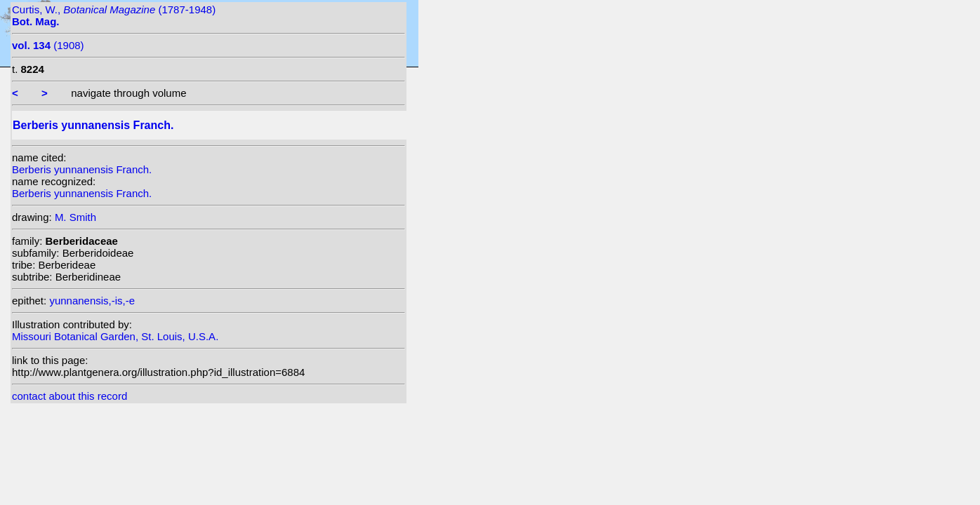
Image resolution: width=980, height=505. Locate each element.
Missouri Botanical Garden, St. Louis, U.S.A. (115, 336)
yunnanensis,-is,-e (92, 301)
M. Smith (75, 217)
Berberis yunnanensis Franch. (82, 169)
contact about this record (69, 396)
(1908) (48, 45)
